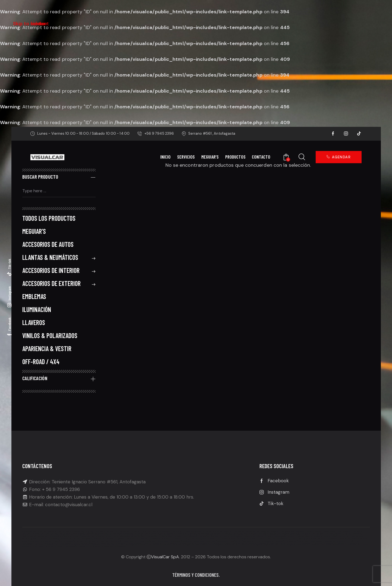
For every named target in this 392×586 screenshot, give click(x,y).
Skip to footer (29, 24)
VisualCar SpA (165, 557)
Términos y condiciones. (196, 575)
